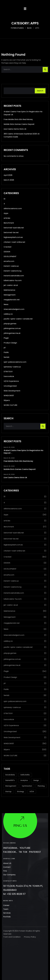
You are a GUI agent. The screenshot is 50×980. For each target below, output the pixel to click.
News (6, 304)
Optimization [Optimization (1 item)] (27, 786)
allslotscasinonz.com (13, 209)
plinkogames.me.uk (12, 333)
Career (6, 897)
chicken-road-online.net (14, 242)
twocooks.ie (9, 376)
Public (6, 352)
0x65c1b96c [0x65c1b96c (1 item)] (25, 775)
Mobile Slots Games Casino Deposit (19, 124)
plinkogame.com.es (12, 328)
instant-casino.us (11, 266)
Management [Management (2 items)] (11, 786)
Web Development (12, 391)
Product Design (10, 343)
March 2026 (9, 180)
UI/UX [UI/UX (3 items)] (32, 792)
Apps (6, 213)
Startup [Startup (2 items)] (8, 792)
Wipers (7, 400)
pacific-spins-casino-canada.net (18, 319)
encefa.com (9, 261)
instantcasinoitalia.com (14, 276)
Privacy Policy (30, 928)
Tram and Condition (12, 928)
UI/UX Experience (11, 381)
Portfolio (7, 908)
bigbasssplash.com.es (13, 237)
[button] (25, 9)
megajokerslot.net (12, 300)
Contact (7, 859)
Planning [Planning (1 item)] (41, 786)
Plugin (6, 338)
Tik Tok (23, 843)
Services (7, 904)
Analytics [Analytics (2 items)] (24, 780)
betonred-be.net (11, 232)
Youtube (25, 839)
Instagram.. (11, 839)
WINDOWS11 (9, 396)
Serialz (6, 357)
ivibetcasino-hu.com (13, 280)
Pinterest (35, 843)
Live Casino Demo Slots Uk (15, 129)
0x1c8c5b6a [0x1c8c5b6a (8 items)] (10, 775)
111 (4, 199)
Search (40, 91)
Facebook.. (10, 843)
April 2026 (8, 175)
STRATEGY (8, 372)
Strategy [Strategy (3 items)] (20, 792)
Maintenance (9, 290)
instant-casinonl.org (12, 271)
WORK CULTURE (10, 405)
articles (7, 218)
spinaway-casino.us (12, 367)
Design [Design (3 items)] (36, 780)
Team (6, 901)
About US (7, 855)
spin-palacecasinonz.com (15, 362)
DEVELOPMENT (10, 256)
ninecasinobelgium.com (14, 309)
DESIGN (7, 252)
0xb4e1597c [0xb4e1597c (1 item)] (10, 780)
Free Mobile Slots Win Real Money (18, 119)
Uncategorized (10, 386)
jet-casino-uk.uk (11, 285)
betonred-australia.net (14, 228)
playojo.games (10, 324)
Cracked (7, 247)
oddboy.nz (8, 314)
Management (10, 295)
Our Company (9, 866)
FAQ (5, 862)
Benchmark (9, 223)
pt (5, 348)
